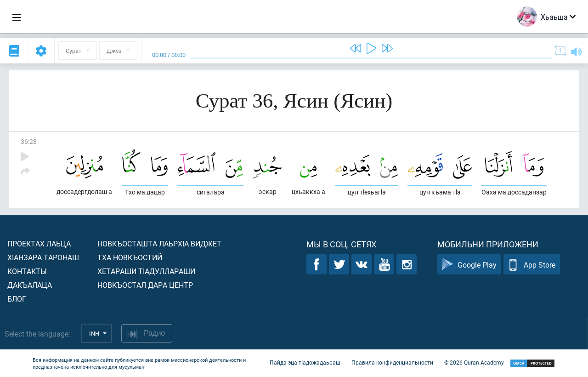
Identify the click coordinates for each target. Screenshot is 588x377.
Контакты (27, 271)
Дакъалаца (30, 285)
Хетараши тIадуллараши (146, 271)
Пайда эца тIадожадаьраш (305, 362)
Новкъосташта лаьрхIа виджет (159, 243)
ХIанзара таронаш (43, 257)
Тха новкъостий (130, 257)
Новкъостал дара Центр (145, 285)
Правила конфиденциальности (392, 362)
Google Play (469, 265)
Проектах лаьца (39, 243)
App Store (532, 265)
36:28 (29, 141)
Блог (17, 299)
